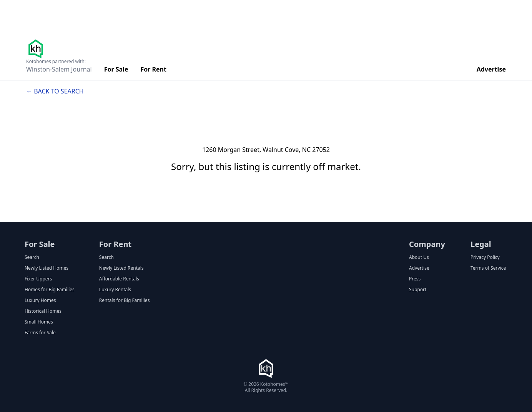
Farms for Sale (40, 333)
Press (415, 279)
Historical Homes (43, 311)
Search (32, 257)
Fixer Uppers (38, 279)
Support (418, 290)
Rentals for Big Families (125, 300)
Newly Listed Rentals (121, 268)
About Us (419, 257)
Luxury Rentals (115, 290)
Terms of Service (488, 268)
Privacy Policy (485, 257)
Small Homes (39, 322)
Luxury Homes (40, 300)
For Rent (153, 69)
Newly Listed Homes (47, 268)
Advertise (491, 69)
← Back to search (55, 91)
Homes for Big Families (50, 290)
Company (427, 244)
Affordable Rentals (119, 279)
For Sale (116, 69)
